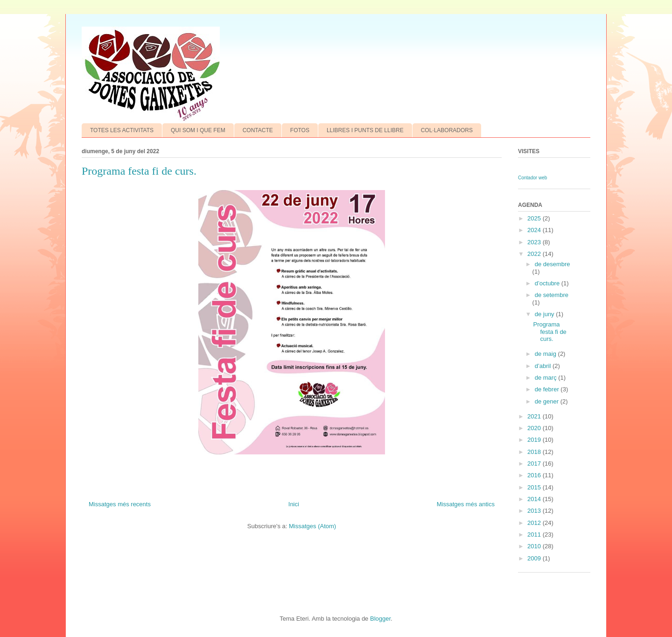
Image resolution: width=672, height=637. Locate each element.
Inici (294, 504)
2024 (535, 230)
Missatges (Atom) (312, 526)
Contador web (532, 178)
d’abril (544, 366)
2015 (535, 487)
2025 (535, 218)
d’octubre (548, 283)
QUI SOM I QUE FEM (198, 130)
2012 (535, 523)
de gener (548, 401)
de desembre (553, 264)
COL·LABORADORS (447, 130)
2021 (535, 416)
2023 (535, 242)
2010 (535, 546)
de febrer (548, 389)
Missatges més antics (466, 504)
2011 (535, 534)
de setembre (552, 295)
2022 (535, 254)
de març (547, 378)
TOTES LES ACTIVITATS (122, 130)
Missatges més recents (120, 504)
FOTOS (300, 130)
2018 (535, 452)
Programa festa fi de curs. (139, 171)
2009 (535, 558)
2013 (535, 511)
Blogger (380, 619)
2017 (535, 464)
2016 (535, 475)
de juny (546, 314)
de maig (546, 354)
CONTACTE (258, 130)
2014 (535, 499)
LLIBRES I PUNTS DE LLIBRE (365, 130)
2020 (535, 428)
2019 (535, 440)
